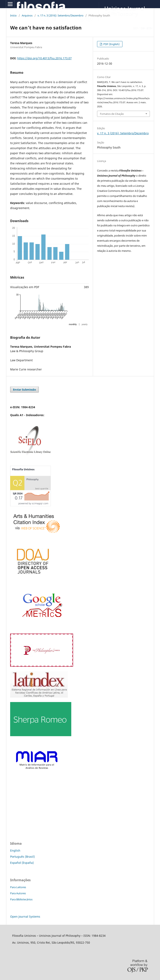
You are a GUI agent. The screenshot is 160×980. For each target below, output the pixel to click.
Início (13, 15)
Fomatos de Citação (112, 114)
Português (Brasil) (22, 857)
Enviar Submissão (24, 390)
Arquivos (27, 15)
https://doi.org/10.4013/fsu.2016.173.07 (44, 58)
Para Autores (18, 893)
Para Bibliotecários (21, 899)
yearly (85, 324)
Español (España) (22, 863)
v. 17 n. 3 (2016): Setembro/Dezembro (61, 15)
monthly (73, 324)
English (15, 850)
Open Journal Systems (25, 917)
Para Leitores (18, 887)
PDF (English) (111, 44)
